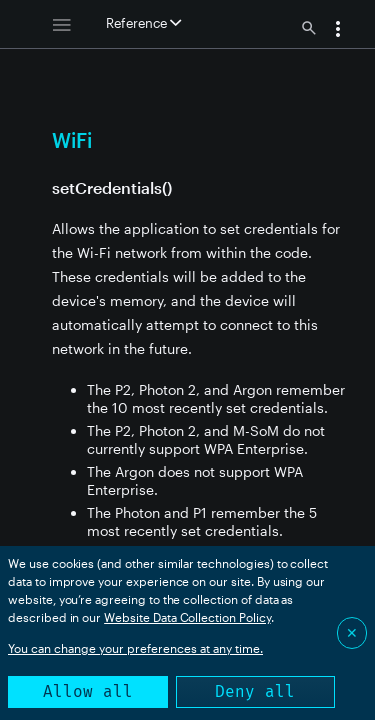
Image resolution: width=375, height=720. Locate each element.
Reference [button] (143, 23)
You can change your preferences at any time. (135, 648)
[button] (338, 31)
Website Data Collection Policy (187, 617)
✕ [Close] (352, 632)
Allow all (88, 691)
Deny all (255, 691)
